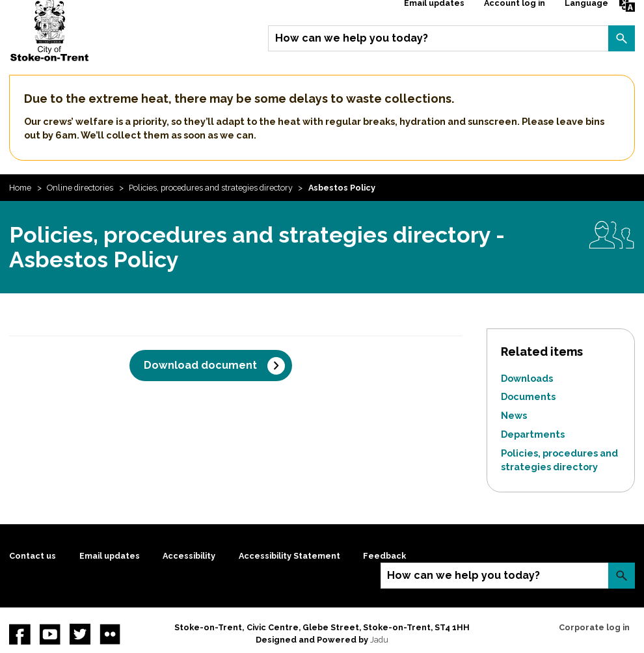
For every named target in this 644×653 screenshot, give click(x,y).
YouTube (50, 634)
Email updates (110, 556)
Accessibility (189, 556)
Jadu (379, 640)
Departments (533, 434)
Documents (528, 396)
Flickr (110, 634)
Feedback (384, 556)
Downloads (527, 378)
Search (621, 38)
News (514, 415)
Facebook (20, 634)
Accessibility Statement (289, 556)
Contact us (33, 556)
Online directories (80, 188)
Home (20, 188)
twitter (80, 634)
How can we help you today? (352, 38)
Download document (200, 365)
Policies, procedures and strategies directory (211, 188)
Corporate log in (594, 627)
